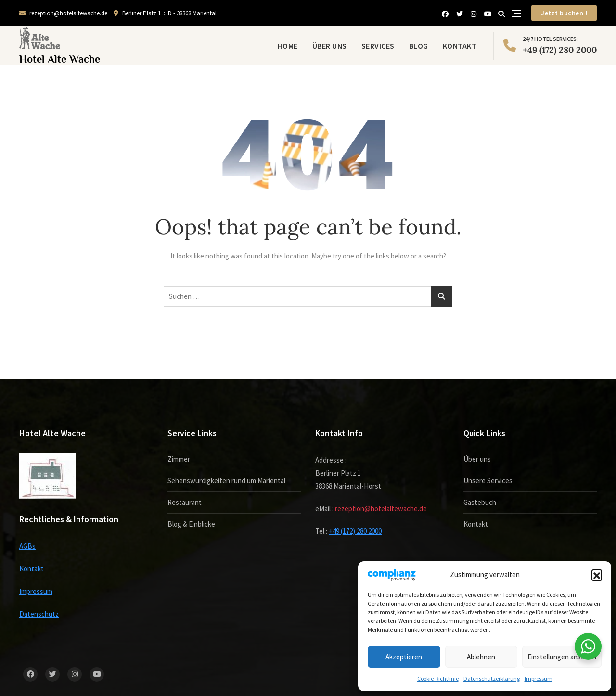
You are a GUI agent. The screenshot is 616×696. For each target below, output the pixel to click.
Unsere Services (488, 481)
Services (378, 46)
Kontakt (460, 46)
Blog (419, 46)
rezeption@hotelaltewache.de (63, 13)
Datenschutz (39, 614)
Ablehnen (481, 657)
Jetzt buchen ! (564, 13)
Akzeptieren (404, 657)
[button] (597, 575)
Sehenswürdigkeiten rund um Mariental (226, 481)
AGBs (27, 546)
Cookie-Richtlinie (438, 678)
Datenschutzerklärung (492, 678)
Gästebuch (480, 502)
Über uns (330, 46)
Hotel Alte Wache (60, 59)
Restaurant (185, 502)
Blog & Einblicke (191, 524)
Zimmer (179, 459)
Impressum (539, 678)
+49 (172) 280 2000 (550, 45)
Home (288, 46)
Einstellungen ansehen (562, 657)
